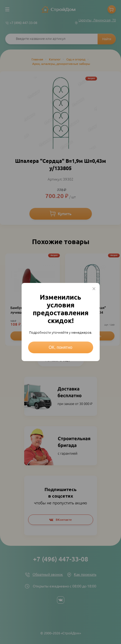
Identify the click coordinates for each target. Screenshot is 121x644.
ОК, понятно (60, 347)
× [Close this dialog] (94, 289)
